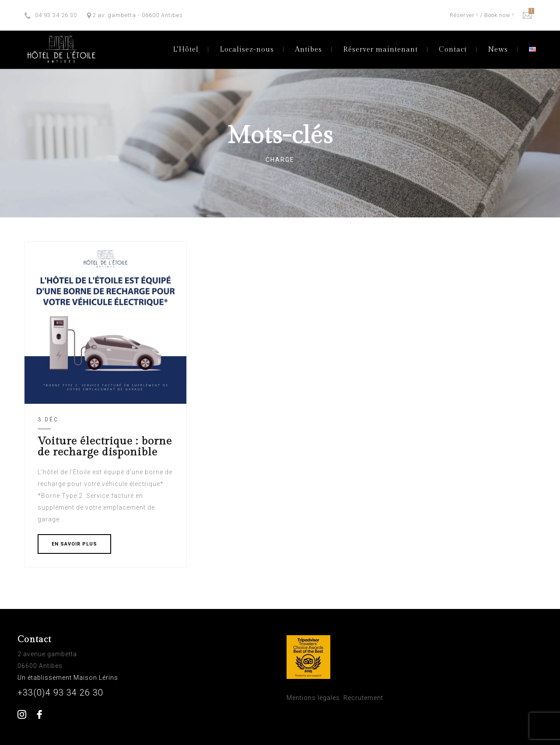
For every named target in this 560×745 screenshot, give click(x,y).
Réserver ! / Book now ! (482, 15)
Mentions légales (313, 698)
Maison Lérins (97, 678)
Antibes (308, 50)
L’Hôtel (186, 50)
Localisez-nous (247, 50)
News (498, 50)
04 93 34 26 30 (56, 15)
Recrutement (363, 698)
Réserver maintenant (380, 50)
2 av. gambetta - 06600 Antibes (138, 15)
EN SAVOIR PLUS (74, 544)
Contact (453, 50)
